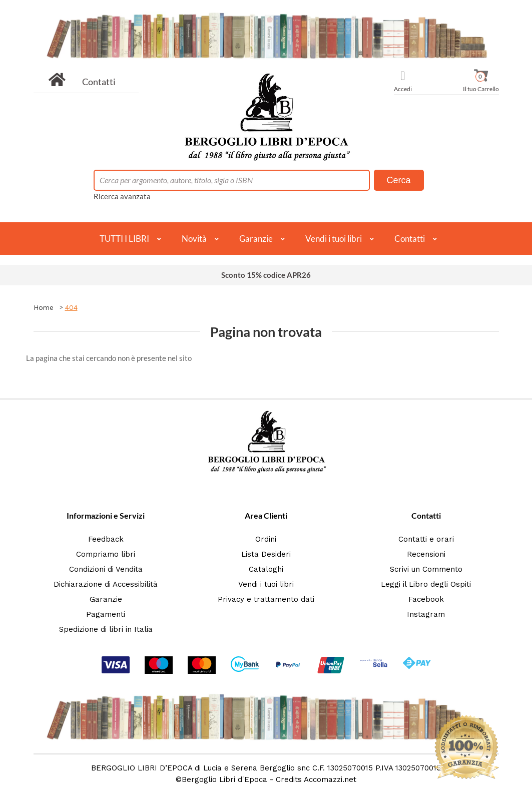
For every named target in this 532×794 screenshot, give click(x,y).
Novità (194, 239)
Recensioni (426, 554)
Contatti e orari (426, 539)
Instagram (426, 614)
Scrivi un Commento (426, 569)
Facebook (426, 599)
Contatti (99, 82)
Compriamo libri (106, 554)
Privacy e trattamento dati (266, 599)
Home (44, 307)
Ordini (266, 539)
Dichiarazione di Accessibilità (106, 584)
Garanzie (256, 239)
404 (71, 307)
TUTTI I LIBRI (124, 239)
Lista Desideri (266, 554)
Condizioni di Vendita (106, 569)
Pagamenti (106, 614)
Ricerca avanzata (122, 196)
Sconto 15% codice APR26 (266, 275)
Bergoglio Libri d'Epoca (224, 779)
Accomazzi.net (330, 779)
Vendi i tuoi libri (334, 239)
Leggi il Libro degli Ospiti (426, 584)
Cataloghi (266, 569)
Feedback (106, 539)
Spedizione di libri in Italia (106, 629)
